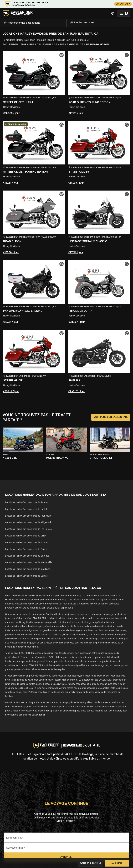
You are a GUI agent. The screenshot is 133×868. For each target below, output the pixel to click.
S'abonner (66, 857)
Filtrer (117, 863)
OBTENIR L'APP (123, 4)
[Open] (66, 22)
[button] (34, 84)
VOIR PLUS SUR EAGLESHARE (111, 417)
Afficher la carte (90, 863)
